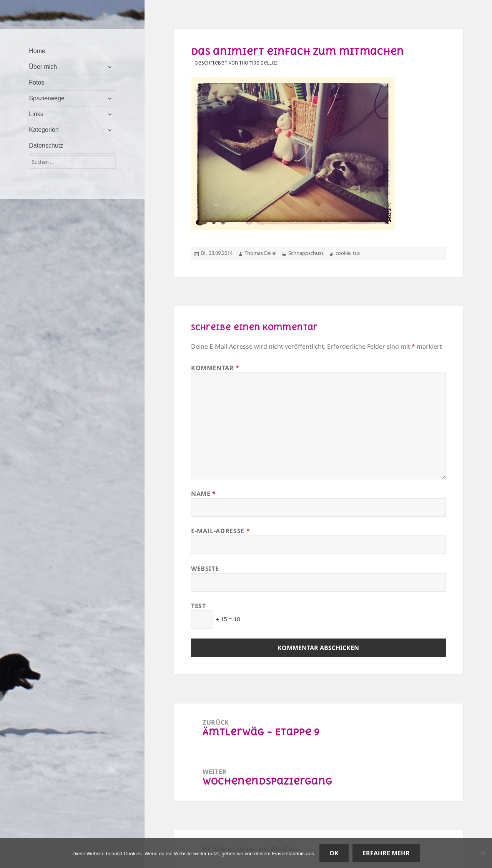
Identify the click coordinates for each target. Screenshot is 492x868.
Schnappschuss (306, 253)
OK (334, 853)
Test (199, 606)
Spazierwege (47, 98)
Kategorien (44, 130)
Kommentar (215, 368)
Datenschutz (46, 145)
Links (36, 114)
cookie (343, 253)
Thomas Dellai (260, 253)
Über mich (43, 67)
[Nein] (482, 853)
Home (37, 51)
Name (204, 494)
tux (357, 253)
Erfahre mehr (386, 853)
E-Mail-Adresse (220, 531)
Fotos (37, 82)
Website (205, 569)
